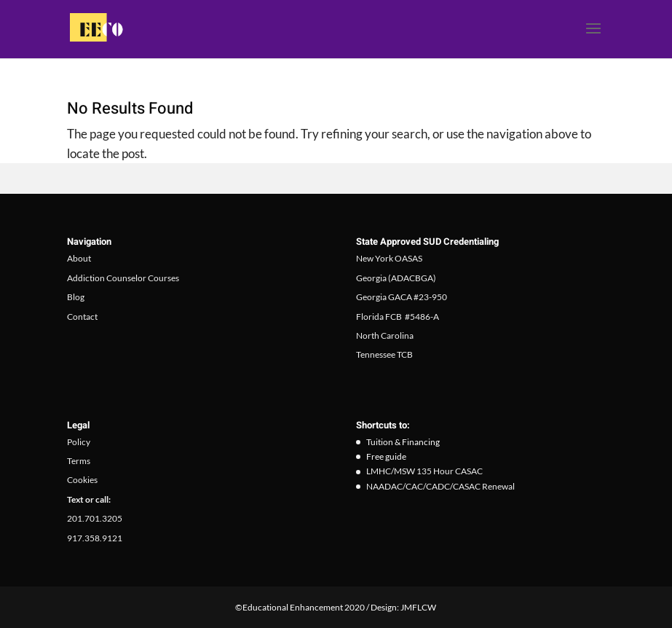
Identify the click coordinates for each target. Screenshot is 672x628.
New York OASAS (389, 258)
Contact (82, 317)
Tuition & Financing (403, 442)
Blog (76, 297)
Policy (79, 442)
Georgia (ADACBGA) (396, 278)
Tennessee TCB (384, 354)
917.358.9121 (95, 538)
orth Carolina (389, 335)
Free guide (386, 456)
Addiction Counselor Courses (123, 278)
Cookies (82, 480)
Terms (79, 461)
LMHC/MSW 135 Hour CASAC (424, 471)
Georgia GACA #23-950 (402, 297)
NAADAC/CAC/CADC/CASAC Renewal (440, 486)
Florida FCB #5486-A (398, 317)
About (79, 258)
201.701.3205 (95, 518)
